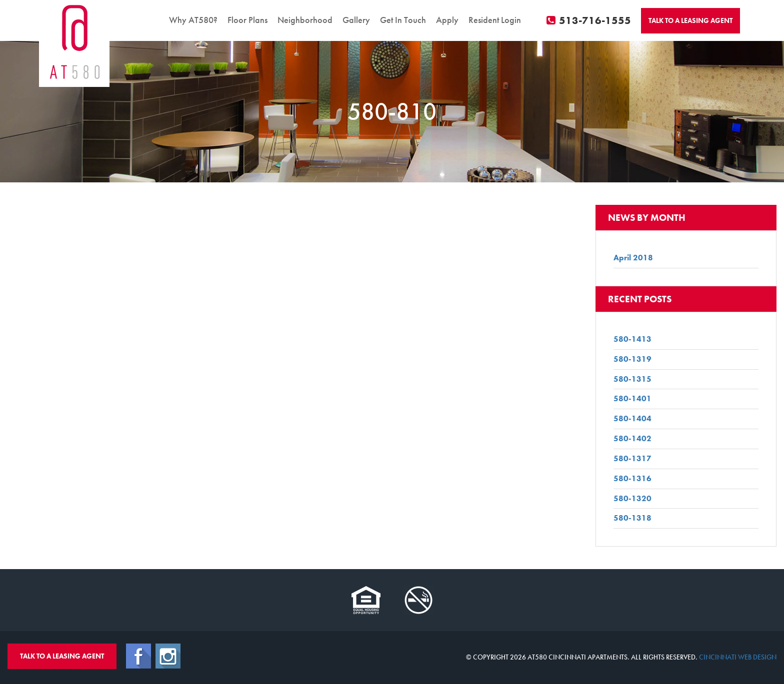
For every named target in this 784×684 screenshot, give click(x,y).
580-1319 (632, 359)
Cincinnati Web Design (738, 657)
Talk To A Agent (690, 20)
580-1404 (632, 418)
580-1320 (632, 498)
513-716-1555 (589, 20)
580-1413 (632, 339)
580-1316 (632, 478)
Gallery (356, 20)
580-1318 (632, 518)
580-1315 (632, 379)
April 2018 (633, 258)
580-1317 (632, 458)
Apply (447, 20)
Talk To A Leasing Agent (62, 656)
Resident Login (495, 20)
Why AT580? (193, 20)
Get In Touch (403, 20)
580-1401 (632, 398)
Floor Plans (247, 20)
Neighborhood (305, 20)
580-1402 (632, 438)
